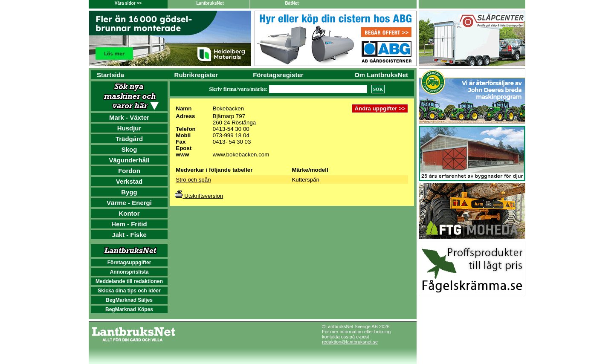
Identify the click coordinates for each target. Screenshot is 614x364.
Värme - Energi (129, 203)
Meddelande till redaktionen (129, 281)
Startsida (110, 75)
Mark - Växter (129, 117)
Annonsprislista (129, 272)
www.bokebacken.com (241, 155)
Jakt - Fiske (129, 235)
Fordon (129, 171)
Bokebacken (228, 108)
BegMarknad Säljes (129, 300)
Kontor (129, 213)
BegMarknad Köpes (129, 309)
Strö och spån (193, 180)
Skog (129, 149)
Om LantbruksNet (381, 75)
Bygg (129, 192)
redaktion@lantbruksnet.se (350, 342)
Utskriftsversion (199, 196)
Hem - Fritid (129, 224)
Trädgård (129, 139)
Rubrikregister (196, 75)
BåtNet (292, 3)
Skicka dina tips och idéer (129, 291)
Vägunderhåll (129, 160)
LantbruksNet (210, 3)
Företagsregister (278, 75)
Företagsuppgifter (129, 263)
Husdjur (129, 128)
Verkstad (129, 181)
